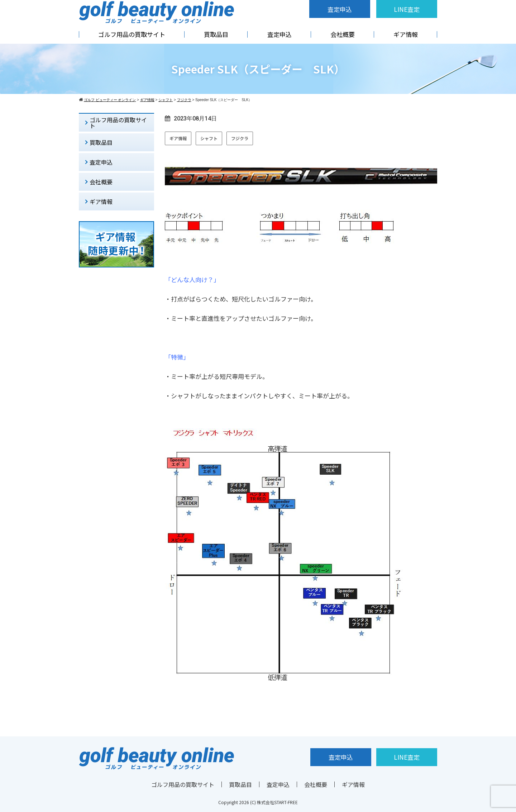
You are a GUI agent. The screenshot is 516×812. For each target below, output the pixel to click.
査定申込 (340, 9)
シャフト (209, 138)
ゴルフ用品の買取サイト (132, 34)
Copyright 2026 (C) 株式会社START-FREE (258, 802)
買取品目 (216, 34)
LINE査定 (407, 9)
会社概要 (343, 34)
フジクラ (240, 138)
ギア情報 (406, 34)
